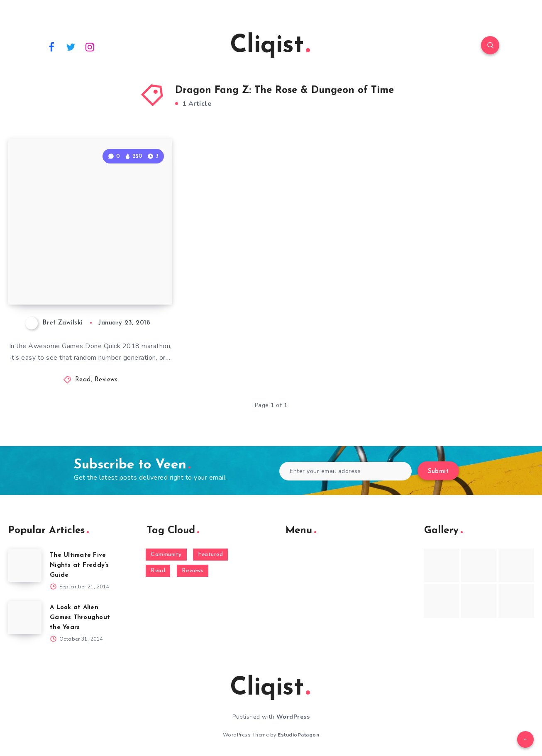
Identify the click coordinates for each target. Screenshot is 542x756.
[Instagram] (90, 46)
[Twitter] (71, 46)
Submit (438, 472)
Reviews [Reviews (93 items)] (193, 571)
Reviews (106, 380)
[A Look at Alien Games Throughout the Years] (25, 617)
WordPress (293, 717)
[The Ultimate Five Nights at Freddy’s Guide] (25, 565)
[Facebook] (51, 46)
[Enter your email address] (345, 471)
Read (83, 380)
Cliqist (270, 46)
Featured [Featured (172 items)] (210, 555)
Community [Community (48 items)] (166, 555)
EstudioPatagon (298, 735)
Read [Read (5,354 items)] (158, 571)
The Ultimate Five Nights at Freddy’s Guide (79, 565)
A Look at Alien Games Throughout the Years (80, 618)
